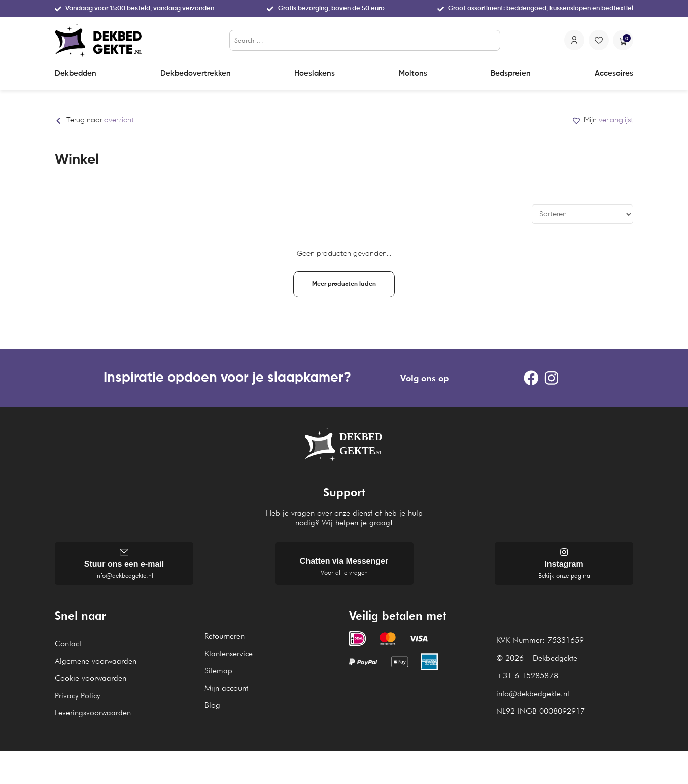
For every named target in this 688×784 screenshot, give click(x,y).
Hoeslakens (315, 73)
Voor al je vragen (344, 575)
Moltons (413, 73)
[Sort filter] (582, 214)
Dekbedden (76, 73)
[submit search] (491, 40)
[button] (344, 284)
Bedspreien (511, 73)
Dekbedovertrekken (196, 73)
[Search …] (365, 40)
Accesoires (614, 73)
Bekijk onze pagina (564, 578)
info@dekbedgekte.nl (124, 578)
